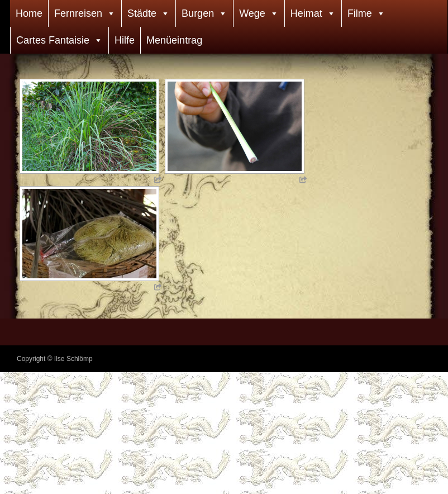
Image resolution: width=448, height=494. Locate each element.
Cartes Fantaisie (53, 40)
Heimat (306, 13)
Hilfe (125, 40)
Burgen (198, 13)
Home (29, 13)
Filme (360, 13)
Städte (142, 13)
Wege (252, 13)
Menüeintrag (174, 40)
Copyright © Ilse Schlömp (55, 359)
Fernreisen (78, 13)
